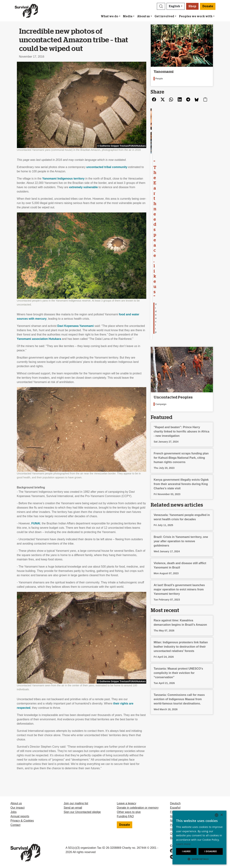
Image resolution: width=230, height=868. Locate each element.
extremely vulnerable (83, 187)
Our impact (17, 808)
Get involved (164, 16)
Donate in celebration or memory (138, 808)
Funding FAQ (125, 816)
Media (128, 16)
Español (175, 808)
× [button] (221, 815)
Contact (15, 825)
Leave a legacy (126, 803)
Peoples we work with (196, 16)
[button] (161, 6)
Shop (192, 6)
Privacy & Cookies (22, 821)
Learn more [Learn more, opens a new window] (183, 844)
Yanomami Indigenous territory (63, 179)
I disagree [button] (211, 851)
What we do (110, 16)
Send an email (73, 808)
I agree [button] (186, 851)
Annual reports (20, 816)
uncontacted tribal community (107, 167)
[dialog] (199, 838)
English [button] (174, 6)
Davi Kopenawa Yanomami (75, 326)
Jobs (13, 812)
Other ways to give (129, 812)
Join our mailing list (76, 803)
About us (143, 16)
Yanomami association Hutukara (39, 339)
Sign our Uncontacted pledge (82, 812)
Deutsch (175, 803)
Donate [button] (208, 6)
